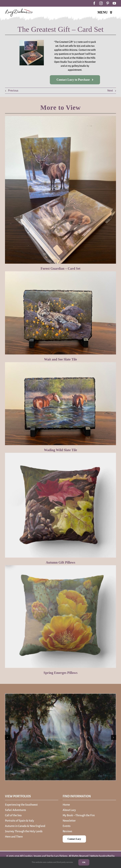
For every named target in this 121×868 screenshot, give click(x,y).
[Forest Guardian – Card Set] (60, 190)
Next (110, 91)
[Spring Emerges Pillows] (60, 617)
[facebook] (94, 3)
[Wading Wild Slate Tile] (60, 404)
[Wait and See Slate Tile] (60, 313)
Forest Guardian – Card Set (61, 268)
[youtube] (114, 3)
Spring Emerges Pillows (60, 673)
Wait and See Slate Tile (60, 359)
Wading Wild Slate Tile (60, 450)
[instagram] (101, 3)
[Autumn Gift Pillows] (60, 505)
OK (84, 862)
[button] (7, 737)
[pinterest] (108, 3)
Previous (13, 91)
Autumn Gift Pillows (61, 562)
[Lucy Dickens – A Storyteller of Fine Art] (19, 10)
